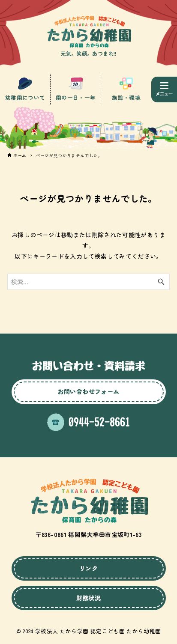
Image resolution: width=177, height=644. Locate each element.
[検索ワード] (89, 282)
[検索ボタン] (161, 282)
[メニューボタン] (164, 89)
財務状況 (88, 598)
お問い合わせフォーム (89, 391)
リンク (88, 568)
